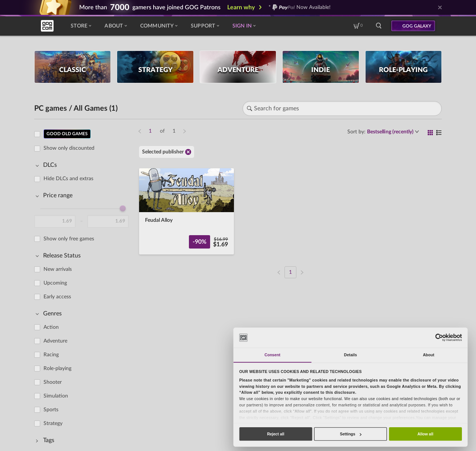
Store (81, 26)
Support (205, 26)
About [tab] (429, 355)
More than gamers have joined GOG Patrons (150, 7)
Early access (57, 297)
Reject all (276, 434)
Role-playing (57, 369)
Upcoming (55, 283)
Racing (51, 355)
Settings (351, 434)
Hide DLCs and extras (68, 179)
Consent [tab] (272, 355)
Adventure (55, 341)
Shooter (53, 382)
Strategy (53, 424)
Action (51, 327)
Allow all (425, 434)
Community (159, 26)
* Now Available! (300, 7)
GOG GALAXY (417, 26)
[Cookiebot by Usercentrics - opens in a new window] (439, 338)
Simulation (56, 396)
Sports (51, 410)
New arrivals (58, 269)
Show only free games (69, 239)
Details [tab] (350, 355)
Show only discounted (69, 148)
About (115, 26)
